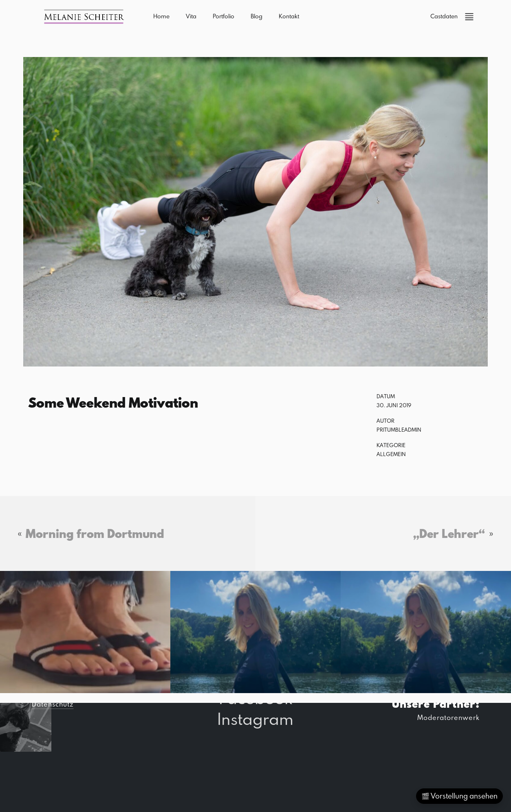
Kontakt (289, 16)
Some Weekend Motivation (113, 402)
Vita (191, 16)
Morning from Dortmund (95, 533)
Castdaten (444, 16)
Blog (257, 16)
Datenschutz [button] (53, 704)
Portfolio (224, 16)
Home (161, 16)
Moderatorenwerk (448, 717)
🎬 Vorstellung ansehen (459, 796)
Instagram (255, 719)
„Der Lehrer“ (449, 533)
